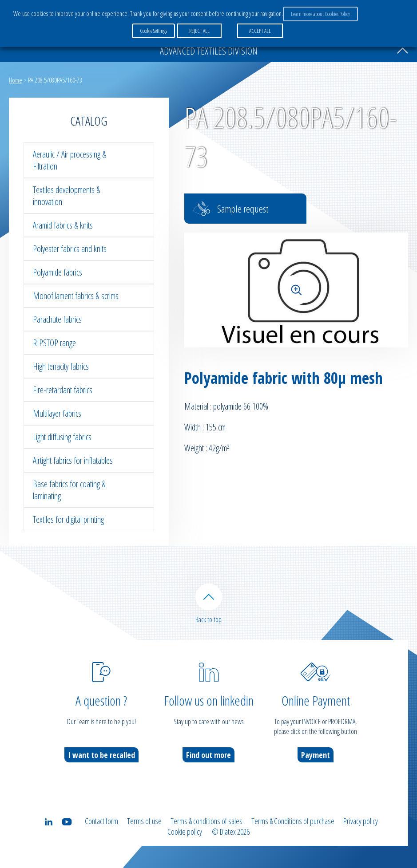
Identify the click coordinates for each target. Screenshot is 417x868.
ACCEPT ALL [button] (260, 31)
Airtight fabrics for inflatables (73, 460)
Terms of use (144, 821)
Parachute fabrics (57, 319)
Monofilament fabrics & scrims (76, 296)
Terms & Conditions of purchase (293, 821)
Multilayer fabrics (57, 413)
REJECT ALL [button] (199, 31)
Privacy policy (361, 821)
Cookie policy (185, 832)
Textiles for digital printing (68, 519)
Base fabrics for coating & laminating (69, 490)
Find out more (208, 755)
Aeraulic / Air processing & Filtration (69, 160)
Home (16, 80)
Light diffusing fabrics (62, 437)
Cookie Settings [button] (153, 31)
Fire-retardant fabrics (63, 390)
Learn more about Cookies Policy (320, 14)
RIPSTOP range (54, 343)
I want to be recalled (101, 755)
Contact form (101, 821)
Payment (316, 755)
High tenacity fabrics (61, 366)
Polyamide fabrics (58, 272)
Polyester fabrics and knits (70, 249)
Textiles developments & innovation (67, 196)
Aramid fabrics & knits (63, 225)
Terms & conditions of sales (207, 821)
